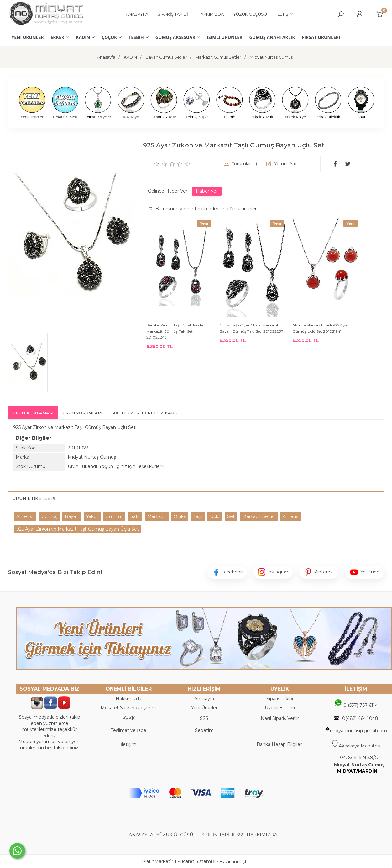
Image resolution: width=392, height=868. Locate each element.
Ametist (25, 516)
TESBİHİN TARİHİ (215, 835)
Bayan (72, 516)
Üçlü (215, 516)
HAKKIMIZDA (262, 835)
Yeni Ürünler (204, 708)
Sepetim (204, 730)
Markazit (157, 516)
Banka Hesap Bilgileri (280, 744)
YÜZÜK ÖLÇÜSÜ (175, 835)
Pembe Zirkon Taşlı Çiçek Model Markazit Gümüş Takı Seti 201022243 (175, 331)
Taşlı (198, 516)
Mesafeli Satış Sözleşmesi (128, 708)
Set (231, 516)
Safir (135, 516)
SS (206, 718)
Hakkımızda (128, 699)
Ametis (290, 516)
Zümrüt (114, 516)
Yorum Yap (286, 164)
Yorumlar (244, 164)
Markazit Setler (259, 516)
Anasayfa (204, 699)
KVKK (129, 718)
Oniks (180, 516)
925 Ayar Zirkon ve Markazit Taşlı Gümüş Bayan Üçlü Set (78, 529)
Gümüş (49, 516)
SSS (240, 835)
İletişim (128, 744)
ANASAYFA (142, 835)
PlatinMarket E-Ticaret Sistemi (177, 861)
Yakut (92, 516)
